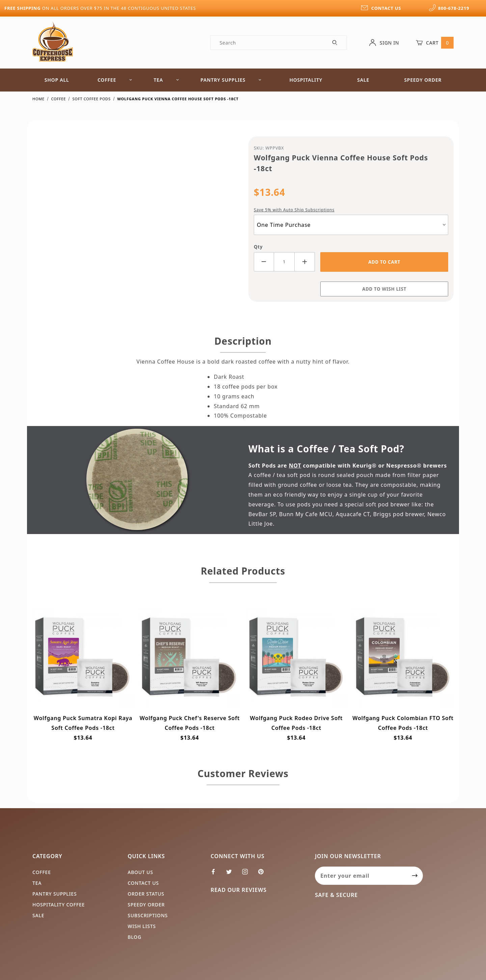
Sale (363, 80)
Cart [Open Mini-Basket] (435, 43)
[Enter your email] (361, 876)
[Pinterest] (264, 874)
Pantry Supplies (231, 80)
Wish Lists (142, 926)
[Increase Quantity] (305, 262)
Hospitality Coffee (59, 905)
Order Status (146, 894)
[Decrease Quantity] (264, 262)
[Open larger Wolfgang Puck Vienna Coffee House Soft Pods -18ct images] (135, 217)
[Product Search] (267, 43)
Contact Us (143, 883)
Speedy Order (423, 80)
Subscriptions (148, 915)
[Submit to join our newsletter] (415, 876)
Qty (258, 247)
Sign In (384, 43)
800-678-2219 (449, 8)
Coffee (115, 80)
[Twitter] (232, 874)
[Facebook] (216, 874)
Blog (134, 937)
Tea (166, 80)
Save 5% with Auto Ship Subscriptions (294, 210)
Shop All (57, 80)
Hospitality (306, 80)
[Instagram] (248, 874)
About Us (140, 872)
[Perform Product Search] (335, 43)
